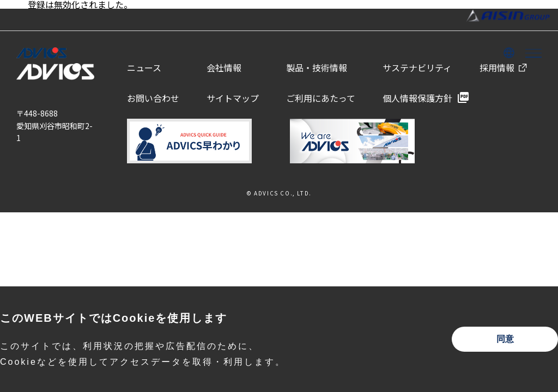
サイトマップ (233, 98)
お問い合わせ (153, 98)
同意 (505, 339)
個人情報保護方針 (417, 98)
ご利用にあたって (321, 98)
